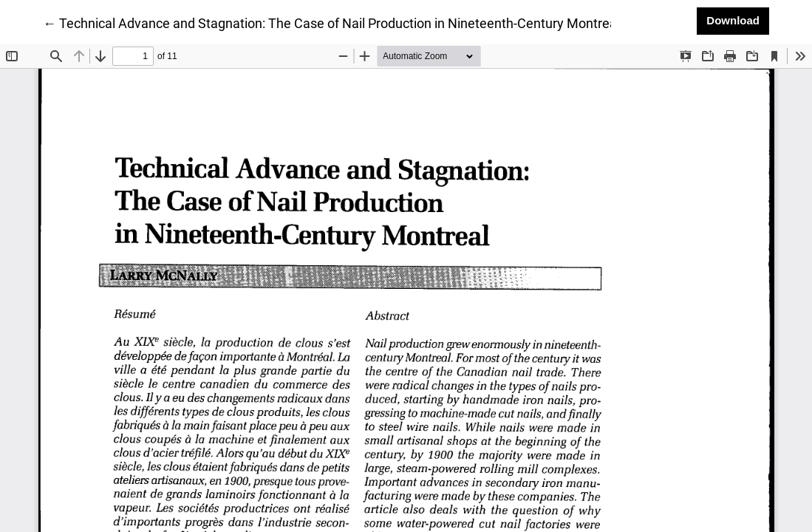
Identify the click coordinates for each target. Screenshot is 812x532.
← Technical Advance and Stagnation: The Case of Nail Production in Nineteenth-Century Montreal (331, 22)
